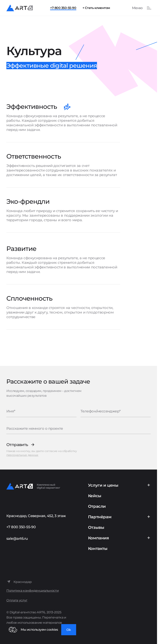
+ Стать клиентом (96, 8)
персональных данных (22, 455)
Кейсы (95, 496)
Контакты (98, 549)
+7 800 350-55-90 (63, 8)
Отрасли (97, 506)
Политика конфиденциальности (32, 591)
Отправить (17, 445)
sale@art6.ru (17, 539)
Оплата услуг (17, 600)
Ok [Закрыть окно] (69, 630)
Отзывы (96, 527)
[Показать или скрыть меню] (140, 8)
